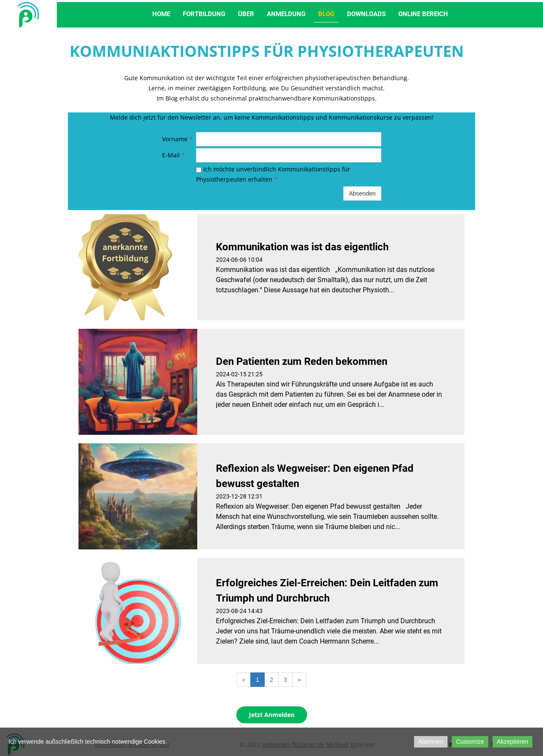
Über (246, 14)
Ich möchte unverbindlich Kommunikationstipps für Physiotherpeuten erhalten (273, 174)
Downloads (366, 14)
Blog (326, 14)
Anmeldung (286, 14)
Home (161, 14)
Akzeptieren (512, 742)
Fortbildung (204, 14)
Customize (470, 742)
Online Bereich (423, 14)
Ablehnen (431, 742)
